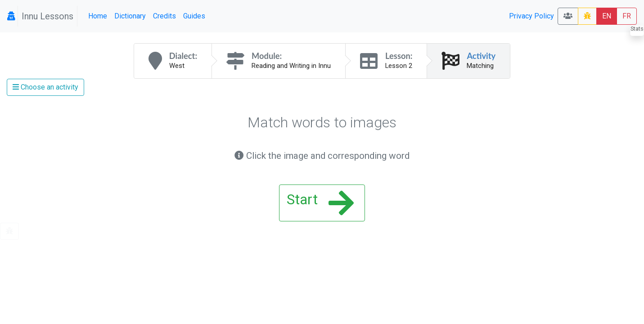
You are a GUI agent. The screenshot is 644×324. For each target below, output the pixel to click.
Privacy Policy (531, 16)
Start (320, 203)
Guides (194, 16)
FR (627, 16)
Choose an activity (45, 87)
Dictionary (130, 16)
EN (607, 16)
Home (98, 16)
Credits (164, 16)
